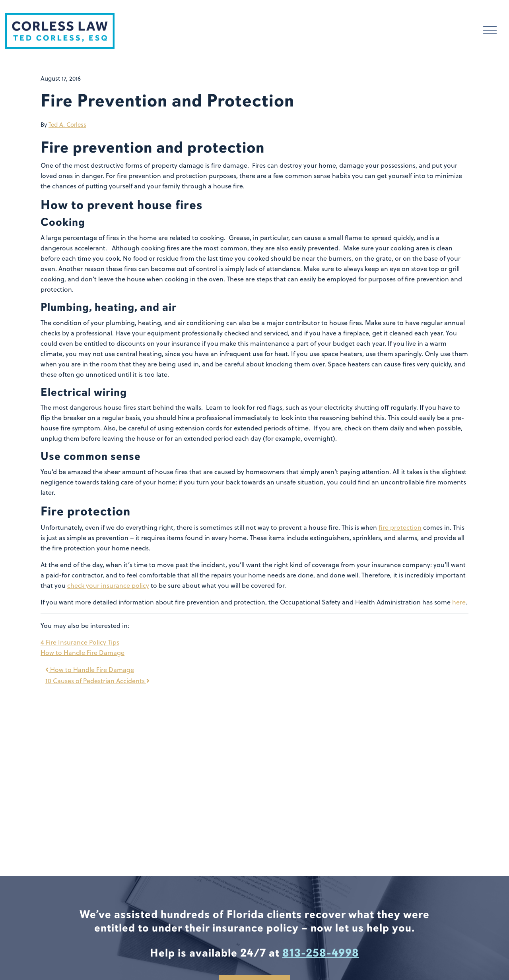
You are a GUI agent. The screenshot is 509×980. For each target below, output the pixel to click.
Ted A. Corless (67, 125)
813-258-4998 (321, 953)
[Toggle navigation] (490, 31)
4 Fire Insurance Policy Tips (80, 642)
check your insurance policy (108, 585)
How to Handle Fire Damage (83, 653)
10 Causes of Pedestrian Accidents (97, 681)
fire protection (400, 527)
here (459, 602)
